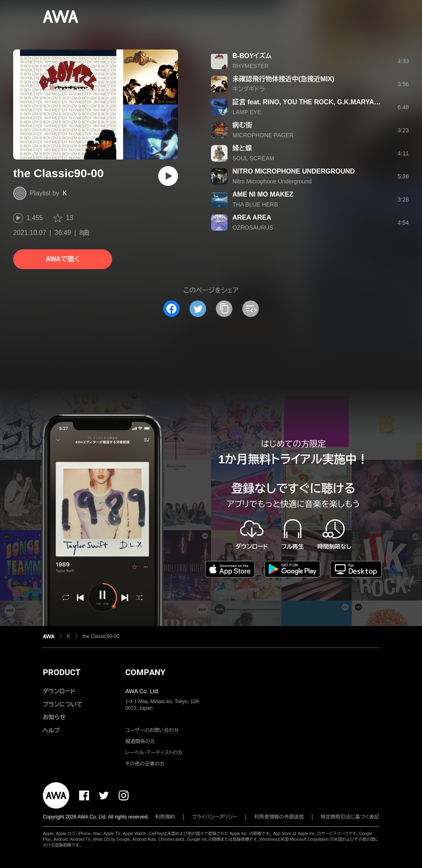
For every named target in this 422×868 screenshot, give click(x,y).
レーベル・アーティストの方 (154, 753)
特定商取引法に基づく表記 (350, 817)
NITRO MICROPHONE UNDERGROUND (294, 171)
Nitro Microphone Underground (272, 181)
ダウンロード (59, 691)
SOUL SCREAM (253, 158)
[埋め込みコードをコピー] (251, 309)
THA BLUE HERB (255, 204)
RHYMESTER (251, 66)
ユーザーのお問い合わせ (152, 730)
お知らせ (54, 717)
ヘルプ (51, 730)
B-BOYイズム (252, 56)
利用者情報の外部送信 (279, 817)
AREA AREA (252, 217)
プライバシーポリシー (215, 817)
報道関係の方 (140, 741)
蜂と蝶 (242, 148)
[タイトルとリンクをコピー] (224, 309)
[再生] (168, 176)
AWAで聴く (63, 259)
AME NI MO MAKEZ (263, 194)
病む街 (242, 125)
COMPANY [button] (145, 672)
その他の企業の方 (145, 764)
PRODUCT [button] (62, 672)
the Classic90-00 (101, 636)
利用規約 (165, 817)
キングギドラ (249, 89)
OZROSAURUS (253, 228)
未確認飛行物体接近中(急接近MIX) (283, 79)
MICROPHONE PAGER (263, 135)
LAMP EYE (247, 112)
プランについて (63, 704)
